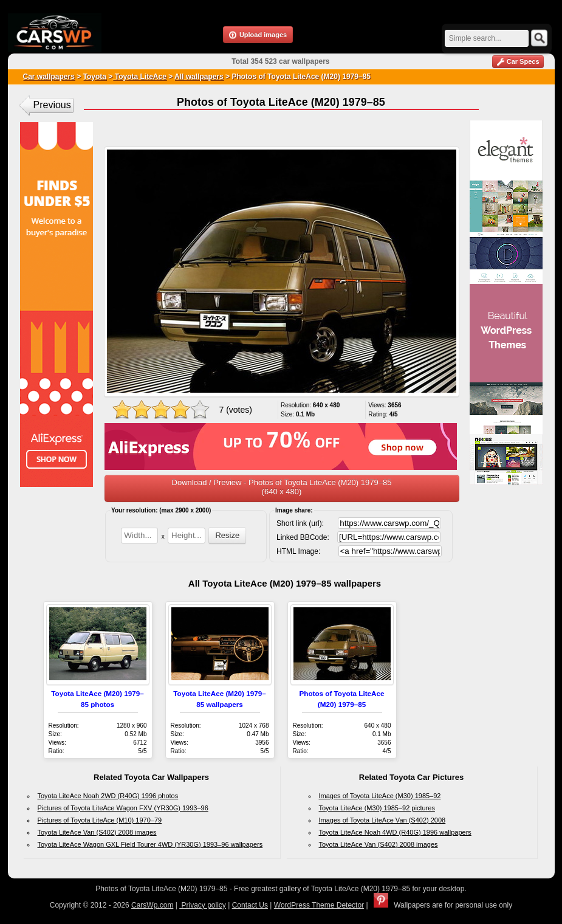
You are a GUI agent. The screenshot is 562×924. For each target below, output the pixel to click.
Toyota (95, 77)
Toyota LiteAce (139, 77)
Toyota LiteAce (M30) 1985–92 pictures (377, 808)
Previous (52, 105)
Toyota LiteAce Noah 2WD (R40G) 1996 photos (108, 796)
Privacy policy (203, 905)
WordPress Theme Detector (319, 905)
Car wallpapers (49, 77)
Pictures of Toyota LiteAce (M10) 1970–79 (100, 820)
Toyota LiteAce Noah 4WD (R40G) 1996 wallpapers (395, 832)
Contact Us (250, 905)
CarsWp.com (152, 905)
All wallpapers (199, 77)
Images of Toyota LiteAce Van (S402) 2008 (382, 820)
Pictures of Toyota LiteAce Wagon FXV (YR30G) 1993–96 (123, 808)
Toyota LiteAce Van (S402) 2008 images (97, 832)
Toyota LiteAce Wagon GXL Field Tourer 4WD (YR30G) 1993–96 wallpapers (150, 844)
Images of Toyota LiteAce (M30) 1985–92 (380, 796)
